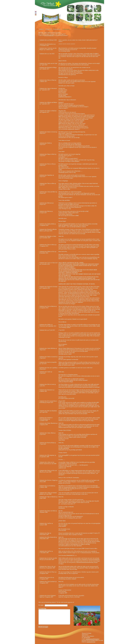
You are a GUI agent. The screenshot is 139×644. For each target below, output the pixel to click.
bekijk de (84, 642)
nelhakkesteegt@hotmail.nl (92, 639)
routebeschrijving (91, 642)
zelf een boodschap (49, 35)
